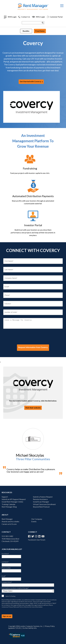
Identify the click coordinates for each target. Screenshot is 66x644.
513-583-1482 (7, 536)
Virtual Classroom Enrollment (44, 504)
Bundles (26, 31)
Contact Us (24, 17)
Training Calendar (9, 504)
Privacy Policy (13, 607)
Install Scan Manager (41, 502)
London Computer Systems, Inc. (40, 600)
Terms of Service (24, 607)
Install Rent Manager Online (12, 502)
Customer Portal (55, 17)
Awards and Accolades (10, 521)
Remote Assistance (40, 499)
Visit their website (33, 408)
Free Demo (40, 31)
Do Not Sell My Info (30, 628)
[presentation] (20, 336)
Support (5, 497)
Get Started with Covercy (30, 82)
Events (34, 521)
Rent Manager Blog (9, 507)
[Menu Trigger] (62, 6)
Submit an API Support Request (14, 499)
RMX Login (10, 17)
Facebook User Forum (37, 540)
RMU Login (38, 17)
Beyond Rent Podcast (41, 507)
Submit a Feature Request (43, 497)
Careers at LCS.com (9, 524)
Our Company (37, 519)
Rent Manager (7, 519)
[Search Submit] (43, 23)
